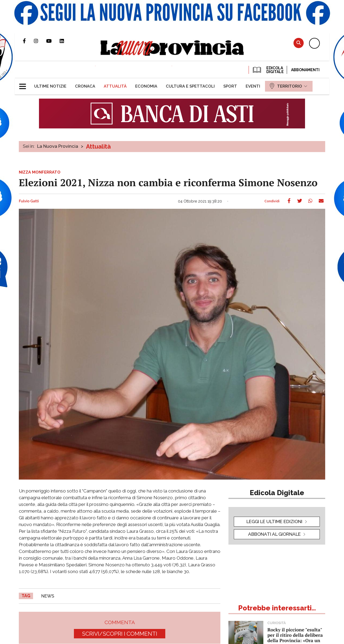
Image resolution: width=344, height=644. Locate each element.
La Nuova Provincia (58, 146)
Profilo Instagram (40, 41)
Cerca (299, 43)
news (48, 596)
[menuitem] (50, 86)
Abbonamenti (305, 70)
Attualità (98, 146)
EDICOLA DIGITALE (268, 70)
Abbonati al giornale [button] (274, 534)
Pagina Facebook (28, 41)
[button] (25, 84)
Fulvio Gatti (29, 201)
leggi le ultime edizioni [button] (274, 521)
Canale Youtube (53, 41)
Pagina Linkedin (66, 41)
